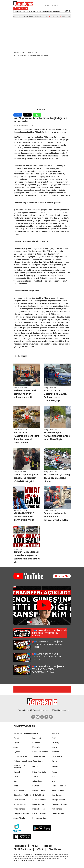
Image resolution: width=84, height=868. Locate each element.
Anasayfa (16, 52)
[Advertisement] (42, 35)
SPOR (39, 11)
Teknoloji (55, 742)
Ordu (16, 786)
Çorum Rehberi (20, 804)
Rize (35, 52)
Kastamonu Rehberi (60, 804)
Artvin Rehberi (20, 790)
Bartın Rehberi (38, 804)
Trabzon (36, 777)
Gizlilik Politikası (22, 849)
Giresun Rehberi (58, 790)
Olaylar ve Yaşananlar (23, 733)
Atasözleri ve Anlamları (19, 766)
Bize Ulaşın (55, 849)
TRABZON (25, 11)
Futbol (35, 766)
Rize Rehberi (57, 795)
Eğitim (16, 742)
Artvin (54, 781)
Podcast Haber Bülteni (23, 761)
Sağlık (16, 747)
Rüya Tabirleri (57, 756)
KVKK (40, 849)
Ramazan (55, 752)
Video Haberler (26, 52)
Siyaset (17, 752)
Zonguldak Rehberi (21, 813)
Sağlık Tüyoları (20, 818)
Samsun (55, 772)
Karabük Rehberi (39, 813)
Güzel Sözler (38, 761)
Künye (35, 846)
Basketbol (18, 772)
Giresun (17, 781)
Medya (54, 747)
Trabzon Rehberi (59, 786)
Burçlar (55, 761)
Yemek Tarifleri (39, 756)
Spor (53, 738)
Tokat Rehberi (19, 800)
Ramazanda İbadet (40, 818)
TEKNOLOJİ (57, 11)
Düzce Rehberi (39, 809)
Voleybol (55, 766)
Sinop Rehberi (19, 809)
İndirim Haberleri (20, 756)
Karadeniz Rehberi (40, 752)
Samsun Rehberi (39, 800)
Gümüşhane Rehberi (22, 795)
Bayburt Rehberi (39, 790)
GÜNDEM (18, 11)
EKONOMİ (33, 11)
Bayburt (36, 786)
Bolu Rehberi (57, 809)
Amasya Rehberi (58, 800)
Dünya (35, 733)
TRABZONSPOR (47, 11)
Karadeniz (37, 738)
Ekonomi (36, 742)
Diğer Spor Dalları (40, 772)
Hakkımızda (20, 846)
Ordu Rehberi (38, 795)
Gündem (55, 733)
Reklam (48, 846)
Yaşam (16, 738)
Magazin (36, 747)
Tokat (16, 777)
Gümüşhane (37, 781)
